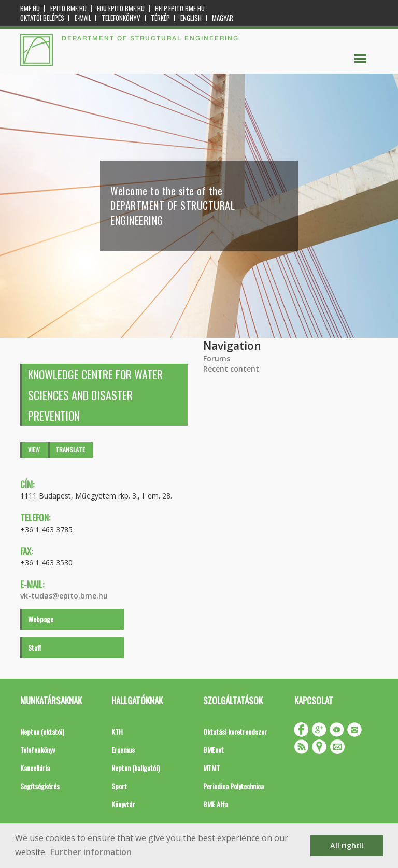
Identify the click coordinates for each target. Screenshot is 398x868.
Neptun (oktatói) (42, 731)
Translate (70, 450)
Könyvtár (123, 804)
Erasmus (123, 750)
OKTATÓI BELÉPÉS (42, 18)
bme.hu (30, 9)
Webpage (41, 619)
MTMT (211, 768)
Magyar (223, 18)
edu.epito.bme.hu (121, 9)
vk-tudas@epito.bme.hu (64, 596)
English (191, 18)
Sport (119, 786)
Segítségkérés (40, 786)
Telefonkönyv (121, 18)
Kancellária (35, 768)
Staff (35, 648)
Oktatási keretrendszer (235, 731)
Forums (217, 358)
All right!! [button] (347, 845)
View (34, 450)
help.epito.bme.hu (180, 9)
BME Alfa (216, 804)
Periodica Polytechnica (233, 786)
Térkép (160, 18)
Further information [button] (91, 852)
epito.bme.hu (68, 9)
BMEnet (214, 750)
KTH (117, 731)
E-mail (83, 18)
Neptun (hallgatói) (136, 768)
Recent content (231, 369)
